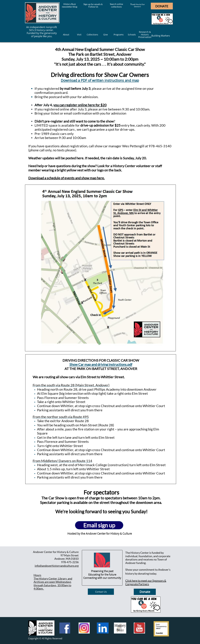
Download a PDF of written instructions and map (100, 80)
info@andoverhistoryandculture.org (57, 566)
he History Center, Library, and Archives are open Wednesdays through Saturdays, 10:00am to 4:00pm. (53, 584)
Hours (37, 575)
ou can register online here (75, 105)
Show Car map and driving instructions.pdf (101, 364)
